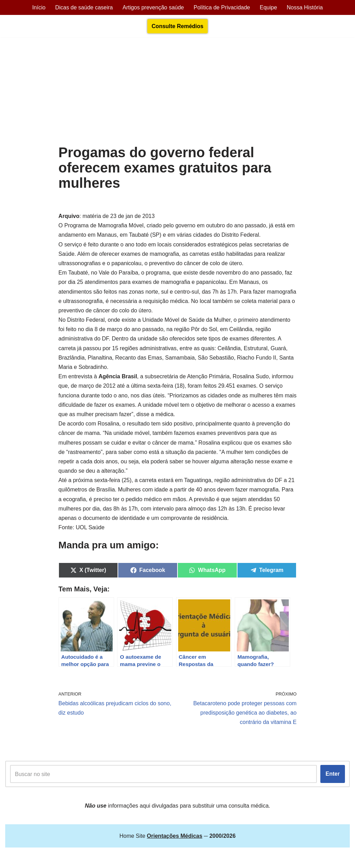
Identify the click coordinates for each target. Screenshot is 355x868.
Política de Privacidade (222, 7)
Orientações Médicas (66, 859)
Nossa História (305, 7)
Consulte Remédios (177, 26)
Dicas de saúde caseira (84, 7)
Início (39, 7)
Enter (333, 774)
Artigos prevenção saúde (153, 7)
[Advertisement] (178, 93)
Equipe (268, 7)
